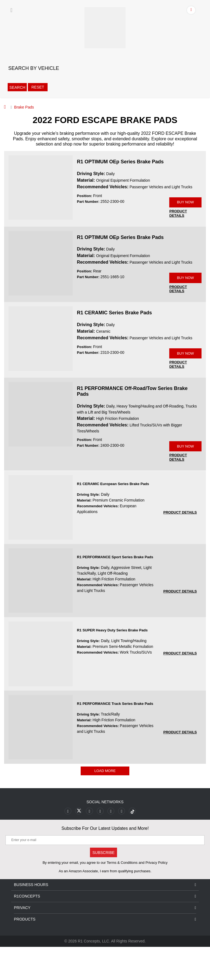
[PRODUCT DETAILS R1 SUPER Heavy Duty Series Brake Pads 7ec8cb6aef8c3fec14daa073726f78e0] (180, 686)
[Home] (5, 107)
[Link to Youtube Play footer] (90, 844)
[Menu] (11, 10)
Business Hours (105, 918)
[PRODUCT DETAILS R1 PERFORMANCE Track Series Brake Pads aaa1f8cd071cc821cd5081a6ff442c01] (180, 765)
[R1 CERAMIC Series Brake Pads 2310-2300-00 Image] (41, 355)
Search (17, 87)
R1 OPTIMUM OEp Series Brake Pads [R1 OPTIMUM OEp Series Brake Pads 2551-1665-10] (120, 246)
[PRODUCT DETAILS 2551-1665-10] (178, 305)
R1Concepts (105, 929)
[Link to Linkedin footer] (122, 844)
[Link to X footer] (79, 844)
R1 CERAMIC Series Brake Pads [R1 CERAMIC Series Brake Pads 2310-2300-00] (114, 329)
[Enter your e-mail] (105, 873)
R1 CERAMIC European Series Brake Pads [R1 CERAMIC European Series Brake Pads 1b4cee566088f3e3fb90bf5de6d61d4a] (113, 517)
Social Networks (105, 835)
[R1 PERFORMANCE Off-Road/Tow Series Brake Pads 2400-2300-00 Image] (41, 439)
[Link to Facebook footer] (68, 844)
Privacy (105, 941)
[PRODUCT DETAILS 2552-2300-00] (178, 222)
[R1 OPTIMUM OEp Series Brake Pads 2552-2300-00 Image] (41, 187)
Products (105, 952)
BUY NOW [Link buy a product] (185, 206)
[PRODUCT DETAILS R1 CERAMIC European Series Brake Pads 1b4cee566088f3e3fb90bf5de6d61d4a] (180, 545)
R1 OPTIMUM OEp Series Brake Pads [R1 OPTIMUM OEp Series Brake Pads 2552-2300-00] (120, 162)
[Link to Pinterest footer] (100, 844)
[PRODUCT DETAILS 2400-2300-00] (178, 490)
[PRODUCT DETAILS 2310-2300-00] (178, 389)
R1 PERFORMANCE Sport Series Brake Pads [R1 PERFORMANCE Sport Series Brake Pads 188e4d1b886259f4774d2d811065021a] (115, 590)
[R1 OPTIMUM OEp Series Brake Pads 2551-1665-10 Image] (41, 271)
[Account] (191, 11)
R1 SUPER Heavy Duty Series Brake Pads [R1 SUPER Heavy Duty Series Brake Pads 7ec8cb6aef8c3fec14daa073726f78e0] (112, 663)
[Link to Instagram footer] (111, 844)
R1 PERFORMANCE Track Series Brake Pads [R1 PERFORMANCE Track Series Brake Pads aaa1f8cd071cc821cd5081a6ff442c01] (115, 737)
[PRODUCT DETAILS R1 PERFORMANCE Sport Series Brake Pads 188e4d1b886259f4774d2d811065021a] (180, 624)
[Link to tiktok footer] (132, 844)
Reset (38, 87)
